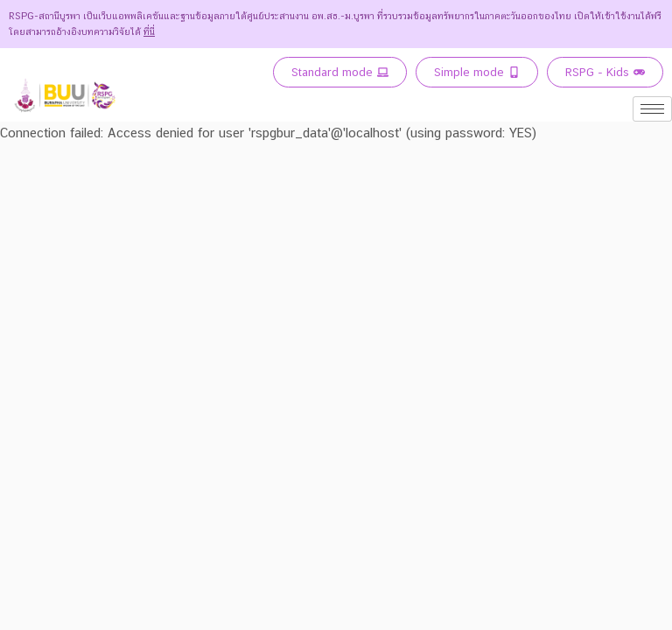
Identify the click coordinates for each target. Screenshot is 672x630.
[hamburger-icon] (652, 109)
